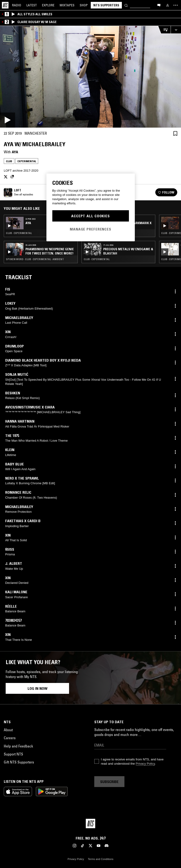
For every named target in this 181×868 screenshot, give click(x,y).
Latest (32, 5)
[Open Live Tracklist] (164, 30)
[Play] (90, 77)
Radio (17, 5)
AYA (15, 152)
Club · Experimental (19, 233)
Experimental (27, 161)
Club (9, 161)
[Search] (126, 5)
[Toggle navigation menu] (176, 5)
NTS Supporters (106, 5)
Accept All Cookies (90, 216)
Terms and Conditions (101, 859)
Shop (84, 5)
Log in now (37, 688)
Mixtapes (67, 5)
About (8, 730)
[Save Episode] (175, 133)
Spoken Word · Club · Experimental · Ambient (35, 259)
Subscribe (109, 782)
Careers (10, 738)
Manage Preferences (90, 229)
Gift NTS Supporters (19, 762)
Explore (48, 5)
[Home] (5, 5)
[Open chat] (159, 5)
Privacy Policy (145, 764)
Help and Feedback (18, 746)
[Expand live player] (176, 30)
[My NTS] (168, 5)
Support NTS (13, 754)
